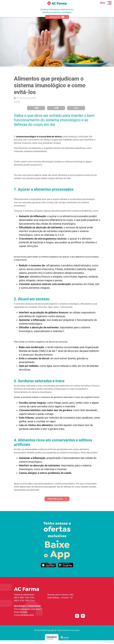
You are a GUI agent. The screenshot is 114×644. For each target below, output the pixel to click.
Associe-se (57, 17)
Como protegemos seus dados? (28, 609)
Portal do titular (21, 612)
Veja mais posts (57, 499)
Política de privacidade (24, 615)
